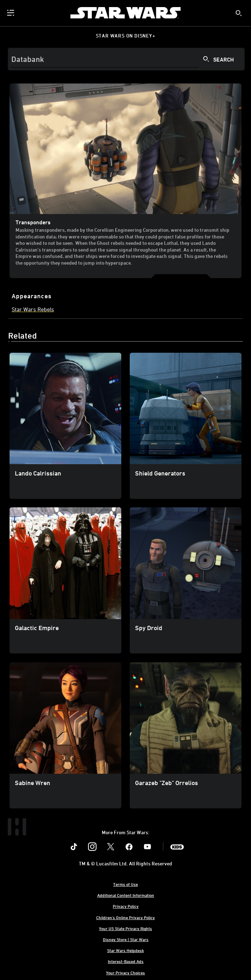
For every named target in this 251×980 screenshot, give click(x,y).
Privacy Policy (126, 906)
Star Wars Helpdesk (125, 950)
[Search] (126, 59)
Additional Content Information (126, 895)
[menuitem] (11, 13)
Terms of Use (125, 884)
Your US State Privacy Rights (125, 928)
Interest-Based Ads (126, 961)
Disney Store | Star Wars (126, 939)
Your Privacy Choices (125, 973)
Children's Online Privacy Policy (125, 917)
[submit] (239, 13)
